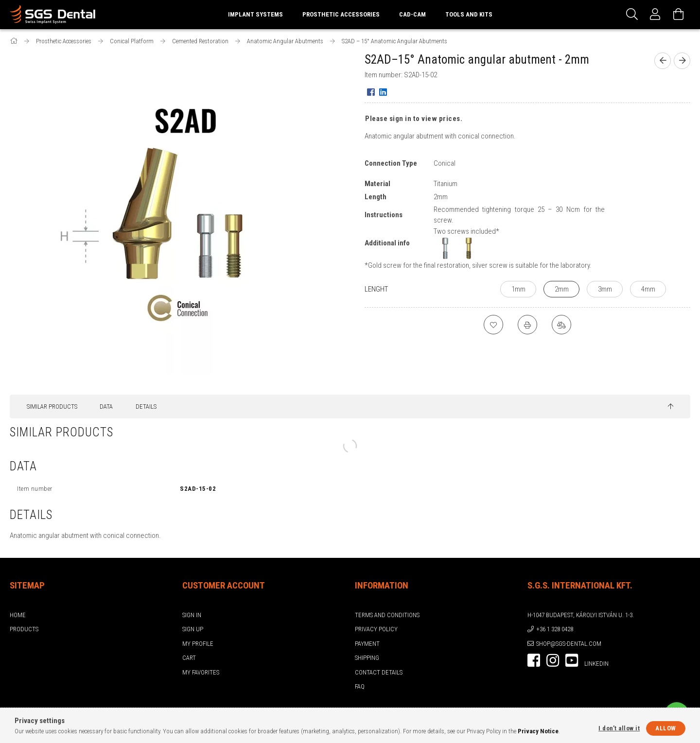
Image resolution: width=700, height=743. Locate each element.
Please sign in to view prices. (414, 119)
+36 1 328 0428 (555, 629)
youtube (572, 660)
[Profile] (655, 15)
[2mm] (561, 289)
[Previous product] (663, 61)
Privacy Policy (376, 629)
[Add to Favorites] (493, 325)
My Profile (198, 644)
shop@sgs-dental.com (569, 644)
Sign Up (193, 629)
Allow (666, 728)
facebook (534, 660)
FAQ (360, 686)
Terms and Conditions (387, 615)
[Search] (632, 15)
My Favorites (201, 672)
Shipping (367, 658)
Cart (189, 658)
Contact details (379, 672)
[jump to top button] (671, 407)
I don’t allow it (619, 728)
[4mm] (648, 289)
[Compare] (561, 325)
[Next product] (682, 61)
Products (24, 629)
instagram (553, 660)
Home (18, 615)
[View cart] (679, 15)
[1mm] (518, 289)
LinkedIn (596, 664)
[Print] (527, 325)
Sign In (192, 615)
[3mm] (605, 289)
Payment (367, 644)
